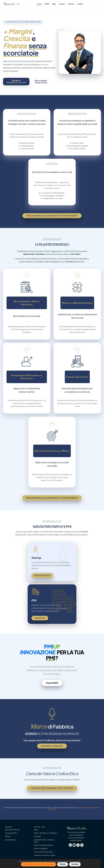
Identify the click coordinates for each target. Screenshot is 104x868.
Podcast (62, 4)
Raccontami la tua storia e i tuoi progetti (52, 216)
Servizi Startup (42, 575)
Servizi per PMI (11, 833)
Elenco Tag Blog (41, 848)
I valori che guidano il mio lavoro (52, 788)
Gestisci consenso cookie (45, 855)
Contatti (80, 4)
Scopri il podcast (52, 746)
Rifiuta (63, 864)
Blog (54, 4)
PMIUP (47, 4)
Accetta (75, 864)
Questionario (10, 840)
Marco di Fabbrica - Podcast (45, 833)
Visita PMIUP (52, 683)
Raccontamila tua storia (41, 81)
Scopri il (16, 81)
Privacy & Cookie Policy (44, 852)
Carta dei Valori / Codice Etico (44, 841)
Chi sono (71, 4)
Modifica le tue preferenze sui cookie (39, 864)
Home (39, 4)
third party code (41, 861)
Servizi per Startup (12, 830)
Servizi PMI (40, 618)
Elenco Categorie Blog (43, 845)
